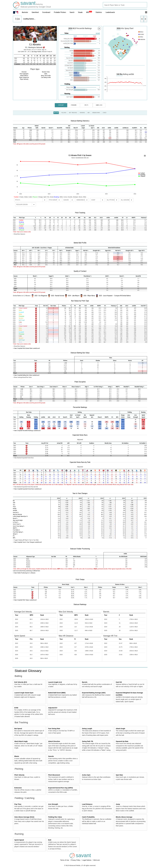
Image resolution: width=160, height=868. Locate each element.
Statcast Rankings (80, 604)
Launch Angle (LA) (55, 682)
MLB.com (97, 860)
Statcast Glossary (28, 671)
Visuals (80, 12)
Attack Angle (120, 729)
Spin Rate (119, 775)
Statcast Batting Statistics (80, 121)
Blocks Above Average (124, 817)
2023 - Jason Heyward (106, 296)
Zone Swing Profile (46, 77)
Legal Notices (87, 860)
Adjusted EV (53, 708)
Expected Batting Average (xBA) (94, 693)
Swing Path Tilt (88, 741)
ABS (89, 12)
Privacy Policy (76, 860)
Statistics (99, 12)
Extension (18, 788)
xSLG (14, 507)
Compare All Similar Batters (123, 296)
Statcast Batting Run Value (80, 353)
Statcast (61, 105)
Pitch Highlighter (24, 74)
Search (72, 12)
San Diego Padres (37, 52)
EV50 (16, 708)
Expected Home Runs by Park (80, 462)
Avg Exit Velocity (17, 514)
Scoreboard (46, 12)
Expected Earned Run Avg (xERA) (61, 788)
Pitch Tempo (80, 579)
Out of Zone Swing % (19, 526)
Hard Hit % (16, 512)
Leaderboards (110, 12)
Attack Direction (54, 741)
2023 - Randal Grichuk (58, 296)
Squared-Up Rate (122, 741)
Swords (51, 756)
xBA (14, 503)
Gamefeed (35, 12)
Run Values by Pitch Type (80, 301)
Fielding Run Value (55, 817)
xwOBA (15, 510)
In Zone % (16, 522)
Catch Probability (88, 817)
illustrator (25, 12)
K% (14, 536)
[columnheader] (17, 127)
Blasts (17, 756)
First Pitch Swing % (18, 532)
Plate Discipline (80, 382)
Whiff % (15, 528)
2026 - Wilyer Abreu (89, 296)
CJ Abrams (35, 44)
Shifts (46, 74)
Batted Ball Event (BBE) (57, 693)
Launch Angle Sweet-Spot (24, 693)
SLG (14, 505)
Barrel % (15, 518)
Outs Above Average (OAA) (24, 817)
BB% (14, 538)
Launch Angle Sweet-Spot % (20, 516)
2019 (22, 52)
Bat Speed (18, 729)
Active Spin (86, 775)
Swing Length (87, 729)
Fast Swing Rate (54, 729)
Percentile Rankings (80, 407)
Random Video (46, 72)
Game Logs (99, 105)
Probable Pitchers (60, 12)
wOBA (15, 509)
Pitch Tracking (80, 213)
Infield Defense (24, 76)
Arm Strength (53, 804)
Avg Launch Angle (18, 520)
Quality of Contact (80, 271)
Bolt (50, 840)
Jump (118, 804)
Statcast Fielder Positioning (80, 549)
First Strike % (16, 530)
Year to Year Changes (80, 493)
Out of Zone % (17, 524)
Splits (86, 105)
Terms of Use (65, 860)
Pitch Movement (54, 775)
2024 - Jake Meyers (74, 296)
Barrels (85, 682)
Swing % (15, 534)
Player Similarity (24, 79)
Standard (74, 105)
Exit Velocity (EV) (21, 682)
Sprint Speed (19, 840)
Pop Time (18, 804)
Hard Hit (119, 682)
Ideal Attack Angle (21, 741)
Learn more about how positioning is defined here (26, 571)
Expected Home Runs (80, 435)
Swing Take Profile (46, 76)
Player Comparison (24, 77)
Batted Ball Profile (80, 243)
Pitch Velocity (19, 775)
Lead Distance (87, 804)
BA (14, 501)
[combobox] (125, 5)
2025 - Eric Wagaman (41, 296)
